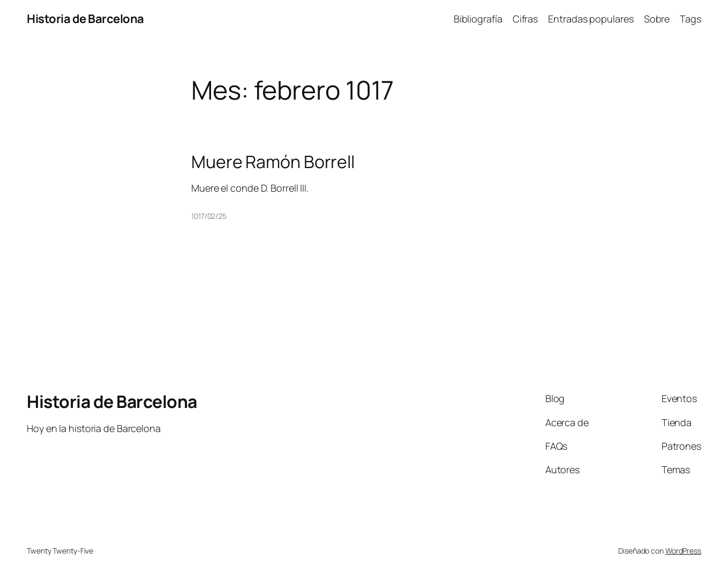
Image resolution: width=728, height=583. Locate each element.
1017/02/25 (209, 216)
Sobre (657, 19)
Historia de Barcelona (85, 19)
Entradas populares (591, 19)
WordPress (683, 551)
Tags (691, 19)
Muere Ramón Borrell (273, 162)
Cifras (525, 19)
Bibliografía (478, 19)
